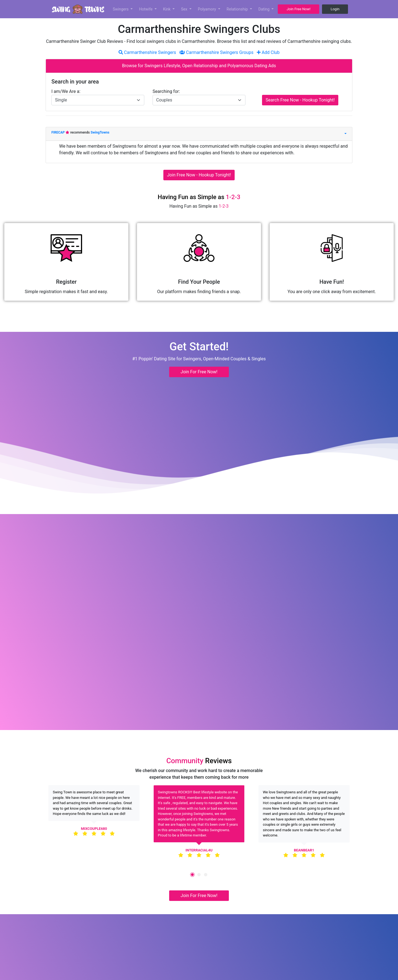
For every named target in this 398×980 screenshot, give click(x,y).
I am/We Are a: (66, 91)
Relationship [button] (238, 9)
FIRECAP (58, 132)
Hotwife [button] (146, 9)
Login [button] (335, 9)
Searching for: (166, 91)
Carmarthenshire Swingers (147, 52)
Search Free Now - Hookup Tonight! (300, 100)
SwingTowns (100, 132)
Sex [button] (185, 9)
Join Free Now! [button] (298, 9)
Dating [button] (265, 9)
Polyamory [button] (208, 9)
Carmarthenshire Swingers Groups (216, 52)
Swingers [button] (121, 9)
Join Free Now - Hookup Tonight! (199, 175)
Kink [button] (167, 9)
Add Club (268, 52)
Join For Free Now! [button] (199, 372)
